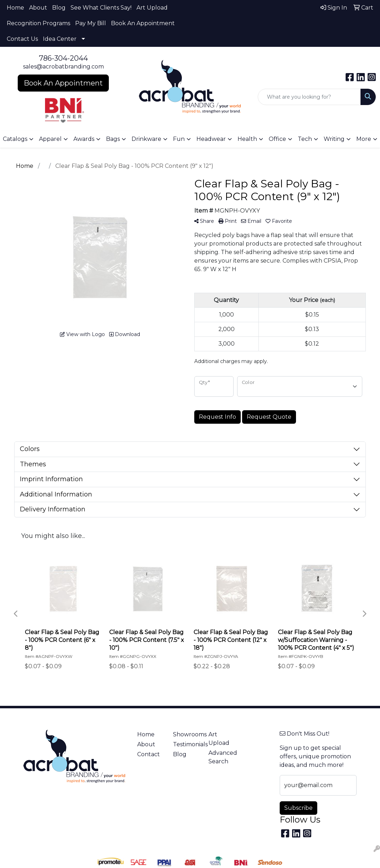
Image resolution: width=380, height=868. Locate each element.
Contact (149, 754)
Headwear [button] (211, 139)
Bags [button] (113, 139)
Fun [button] (179, 139)
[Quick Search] (309, 97)
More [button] (364, 139)
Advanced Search (222, 757)
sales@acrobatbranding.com (63, 67)
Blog (59, 8)
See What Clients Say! (101, 8)
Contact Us (22, 39)
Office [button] (277, 139)
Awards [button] (84, 139)
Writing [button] (334, 139)
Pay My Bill (91, 23)
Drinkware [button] (146, 139)
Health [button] (247, 139)
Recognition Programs (38, 23)
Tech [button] (305, 139)
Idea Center (60, 39)
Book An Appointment (143, 23)
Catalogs (15, 139)
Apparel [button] (50, 139)
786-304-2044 (63, 58)
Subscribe (298, 808)
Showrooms (186, 734)
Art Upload (152, 8)
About (38, 8)
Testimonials (186, 744)
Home (15, 8)
